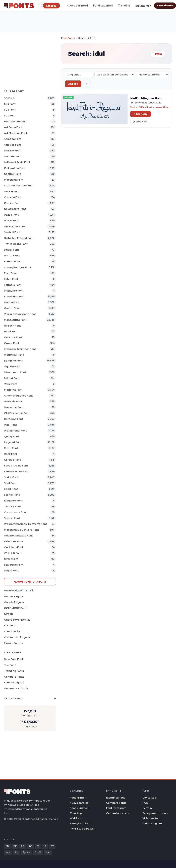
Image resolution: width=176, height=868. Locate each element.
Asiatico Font (13, 139)
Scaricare (140, 114)
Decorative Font (15, 226)
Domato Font (13, 156)
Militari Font (12, 378)
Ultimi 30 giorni (152, 823)
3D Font (9, 98)
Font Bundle (12, 631)
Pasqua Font (12, 255)
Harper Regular (14, 596)
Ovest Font (11, 559)
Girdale (9, 614)
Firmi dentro (165, 5)
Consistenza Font (15, 512)
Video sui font (152, 818)
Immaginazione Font (18, 267)
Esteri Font (11, 279)
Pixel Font (10, 425)
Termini (147, 808)
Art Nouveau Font (16, 133)
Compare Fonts (14, 677)
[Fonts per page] (114, 75)
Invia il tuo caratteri (83, 829)
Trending (124, 6)
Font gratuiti (78, 798)
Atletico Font (13, 145)
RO (30, 846)
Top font (10, 665)
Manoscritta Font (15, 320)
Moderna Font (13, 390)
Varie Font (11, 384)
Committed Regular (17, 637)
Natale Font (12, 191)
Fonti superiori (103, 6)
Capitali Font (12, 174)
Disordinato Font (15, 372)
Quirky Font (12, 436)
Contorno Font (14, 419)
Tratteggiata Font (16, 244)
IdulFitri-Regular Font (146, 98)
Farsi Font (10, 273)
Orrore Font (12, 343)
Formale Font (13, 285)
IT (45, 846)
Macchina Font (14, 180)
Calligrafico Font (15, 168)
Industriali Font (14, 355)
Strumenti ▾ (143, 6)
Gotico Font (12, 302)
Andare (73, 84)
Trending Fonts (14, 671)
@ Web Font (140, 122)
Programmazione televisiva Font (25, 524)
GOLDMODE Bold (15, 608)
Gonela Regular (14, 602)
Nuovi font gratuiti (30, 582)
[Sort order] (152, 75)
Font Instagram (14, 682)
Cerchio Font (12, 460)
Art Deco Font (13, 127)
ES (23, 846)
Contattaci (150, 798)
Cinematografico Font (18, 396)
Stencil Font (12, 495)
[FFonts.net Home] (19, 6)
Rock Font (11, 454)
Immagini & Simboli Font (20, 349)
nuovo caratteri (77, 6)
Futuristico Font (14, 296)
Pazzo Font (11, 215)
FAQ (145, 803)
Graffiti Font (12, 308)
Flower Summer (14, 643)
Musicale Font (13, 401)
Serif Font (10, 483)
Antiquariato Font (16, 121)
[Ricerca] (51, 6)
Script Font (11, 477)
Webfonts (76, 818)
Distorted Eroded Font (19, 238)
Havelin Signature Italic (19, 590)
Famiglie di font (80, 823)
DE (15, 846)
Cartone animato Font (19, 186)
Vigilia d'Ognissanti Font (20, 314)
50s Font (10, 104)
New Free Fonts (14, 659)
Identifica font (115, 798)
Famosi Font (12, 261)
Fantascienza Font (16, 471)
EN (7, 846)
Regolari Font (13, 442)
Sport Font (11, 489)
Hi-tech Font (12, 326)
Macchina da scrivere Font (21, 530)
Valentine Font (14, 541)
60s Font (10, 110)
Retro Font (11, 448)
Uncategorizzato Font (18, 536)
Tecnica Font (13, 506)
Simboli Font (12, 232)
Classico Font (13, 197)
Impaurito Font (14, 291)
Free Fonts (68, 38)
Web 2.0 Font (13, 553)
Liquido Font (12, 366)
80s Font (10, 116)
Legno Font (11, 571)
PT (52, 846)
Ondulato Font (14, 547)
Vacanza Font (13, 337)
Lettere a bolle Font (17, 162)
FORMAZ (10, 626)
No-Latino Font (14, 407)
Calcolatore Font (15, 209)
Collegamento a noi (155, 813)
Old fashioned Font (17, 413)
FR (38, 846)
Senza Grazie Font (16, 466)
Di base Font (12, 151)
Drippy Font (12, 250)
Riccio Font (11, 220)
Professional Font (15, 431)
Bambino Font (13, 361)
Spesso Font (12, 518)
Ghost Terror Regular (18, 620)
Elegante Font (13, 501)
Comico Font (12, 203)
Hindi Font (11, 331)
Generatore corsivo (17, 688)
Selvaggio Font (14, 565)
